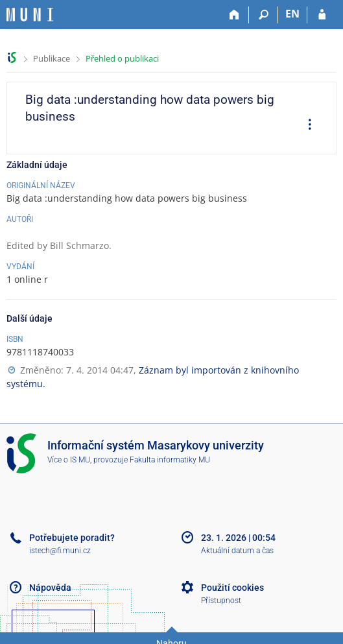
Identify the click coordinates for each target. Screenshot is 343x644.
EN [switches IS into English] (292, 14)
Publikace (52, 58)
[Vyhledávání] (264, 15)
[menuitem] (305, 126)
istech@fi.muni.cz (60, 551)
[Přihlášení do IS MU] (322, 15)
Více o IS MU (69, 460)
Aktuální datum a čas (237, 551)
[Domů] (234, 15)
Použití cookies (232, 588)
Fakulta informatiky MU (170, 460)
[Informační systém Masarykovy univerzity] (30, 15)
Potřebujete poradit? (72, 538)
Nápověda (50, 588)
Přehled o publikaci (122, 58)
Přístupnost (221, 601)
